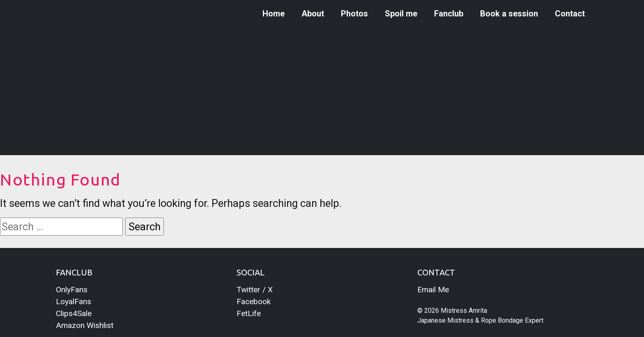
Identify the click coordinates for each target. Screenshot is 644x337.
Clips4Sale (74, 313)
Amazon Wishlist (85, 325)
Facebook (254, 301)
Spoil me (401, 14)
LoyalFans (74, 301)
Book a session (509, 14)
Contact (570, 14)
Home (274, 14)
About (313, 14)
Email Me (433, 290)
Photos (354, 14)
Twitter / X (255, 290)
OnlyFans (72, 290)
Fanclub (449, 14)
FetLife (249, 313)
